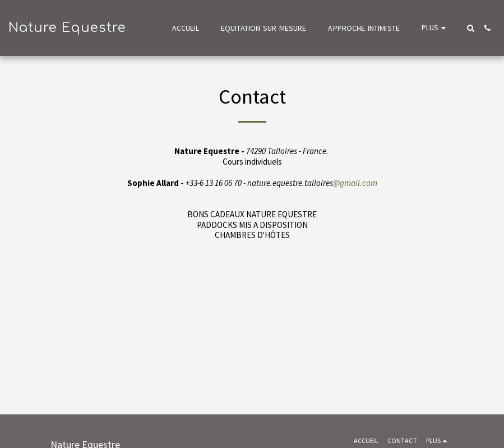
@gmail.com (355, 183)
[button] (470, 28)
